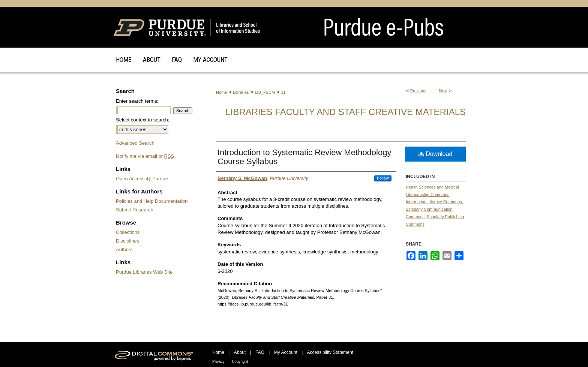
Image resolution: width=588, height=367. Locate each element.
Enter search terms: (137, 101)
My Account (286, 352)
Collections (128, 232)
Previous (418, 91)
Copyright (240, 362)
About (240, 352)
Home (221, 92)
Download (436, 154)
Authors (124, 249)
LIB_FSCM (265, 92)
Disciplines (127, 241)
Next (443, 91)
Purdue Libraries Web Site (144, 272)
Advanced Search (135, 143)
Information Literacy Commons (434, 202)
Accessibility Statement (330, 352)
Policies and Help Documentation (152, 201)
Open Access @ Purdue (142, 179)
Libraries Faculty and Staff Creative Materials (346, 112)
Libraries (241, 92)
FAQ (260, 352)
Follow (383, 178)
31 (283, 92)
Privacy (218, 362)
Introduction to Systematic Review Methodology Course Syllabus (304, 157)
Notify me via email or (145, 156)
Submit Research (135, 210)
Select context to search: (142, 120)
